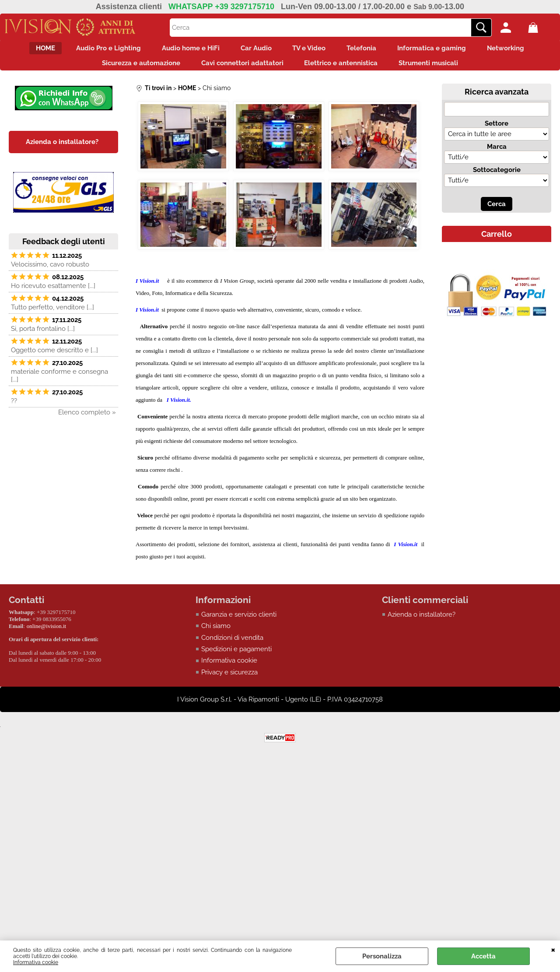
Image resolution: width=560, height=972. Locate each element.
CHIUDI (553, 949)
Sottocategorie (497, 177)
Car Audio (254, 50)
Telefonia (370, 50)
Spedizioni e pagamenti (236, 656)
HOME (27, 50)
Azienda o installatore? (422, 621)
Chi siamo (216, 633)
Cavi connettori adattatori (240, 68)
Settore (497, 130)
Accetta (483, 956)
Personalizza (382, 956)
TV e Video (312, 50)
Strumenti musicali (437, 68)
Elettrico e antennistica (344, 68)
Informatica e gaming (445, 50)
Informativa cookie (36, 962)
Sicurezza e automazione (133, 68)
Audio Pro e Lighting (95, 50)
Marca (497, 154)
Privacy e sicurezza (229, 680)
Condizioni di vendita (232, 645)
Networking (524, 50)
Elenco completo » (87, 419)
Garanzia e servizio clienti (239, 621)
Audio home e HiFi (183, 50)
